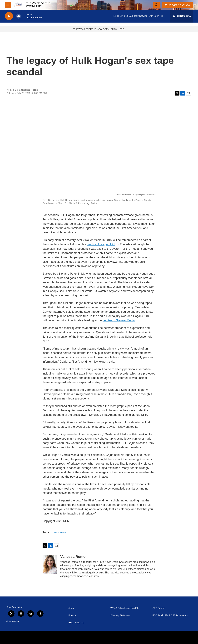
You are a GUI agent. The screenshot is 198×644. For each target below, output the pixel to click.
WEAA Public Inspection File (125, 608)
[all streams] (182, 16)
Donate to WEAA (179, 5)
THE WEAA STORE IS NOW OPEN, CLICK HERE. (99, 29)
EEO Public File (76, 623)
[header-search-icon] (156, 5)
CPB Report (158, 608)
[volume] (19, 16)
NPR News (60, 533)
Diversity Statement (120, 615)
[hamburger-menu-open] (8, 5)
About (71, 608)
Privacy (72, 615)
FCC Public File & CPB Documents (170, 615)
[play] (9, 16)
